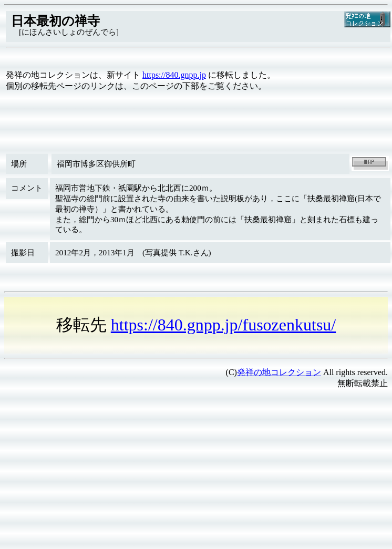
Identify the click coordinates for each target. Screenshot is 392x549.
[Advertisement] (189, 471)
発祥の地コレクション (279, 372)
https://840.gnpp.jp (174, 75)
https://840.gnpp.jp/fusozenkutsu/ (223, 325)
